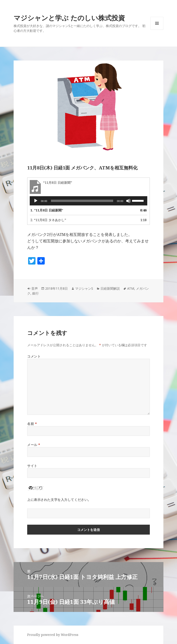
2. (48, 220)
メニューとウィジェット (157, 30)
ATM (131, 288)
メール (34, 445)
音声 (35, 288)
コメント (34, 356)
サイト (32, 466)
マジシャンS (84, 288)
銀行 (35, 293)
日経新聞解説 (110, 288)
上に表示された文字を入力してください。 (59, 500)
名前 (32, 424)
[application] (88, 201)
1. (47, 210)
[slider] (82, 201)
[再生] (36, 201)
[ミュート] (128, 201)
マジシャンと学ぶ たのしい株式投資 (69, 18)
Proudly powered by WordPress (53, 635)
